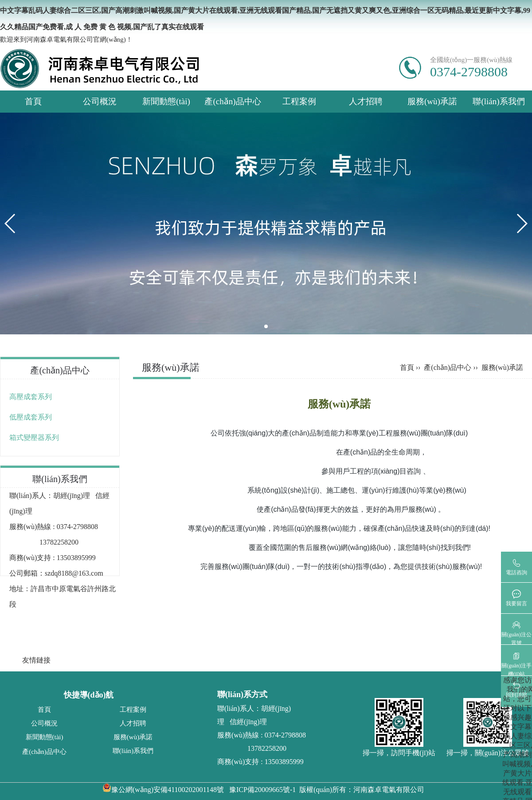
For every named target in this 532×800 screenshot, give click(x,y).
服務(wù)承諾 (432, 101)
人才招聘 (366, 101)
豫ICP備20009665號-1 (262, 790)
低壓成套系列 (31, 417)
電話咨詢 (516, 573)
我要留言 (516, 604)
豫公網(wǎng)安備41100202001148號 (163, 790)
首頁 (33, 101)
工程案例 (299, 101)
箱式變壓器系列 (34, 437)
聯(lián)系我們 (499, 101)
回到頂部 (516, 695)
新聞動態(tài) (166, 101)
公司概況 (100, 101)
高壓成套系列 (31, 397)
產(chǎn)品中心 (233, 101)
